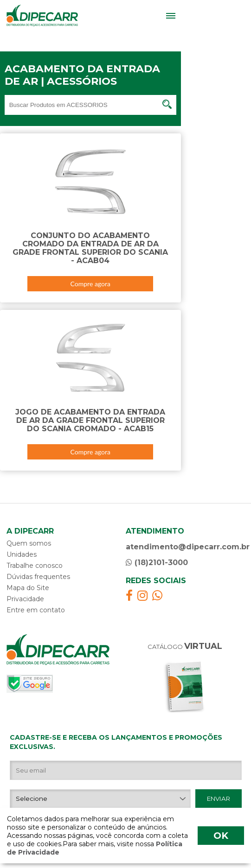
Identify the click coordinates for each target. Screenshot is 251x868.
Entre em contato (36, 610)
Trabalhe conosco (35, 566)
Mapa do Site (28, 588)
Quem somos (29, 543)
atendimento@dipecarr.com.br (185, 547)
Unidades (22, 554)
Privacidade (25, 599)
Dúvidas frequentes (38, 577)
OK (221, 836)
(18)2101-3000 (157, 563)
